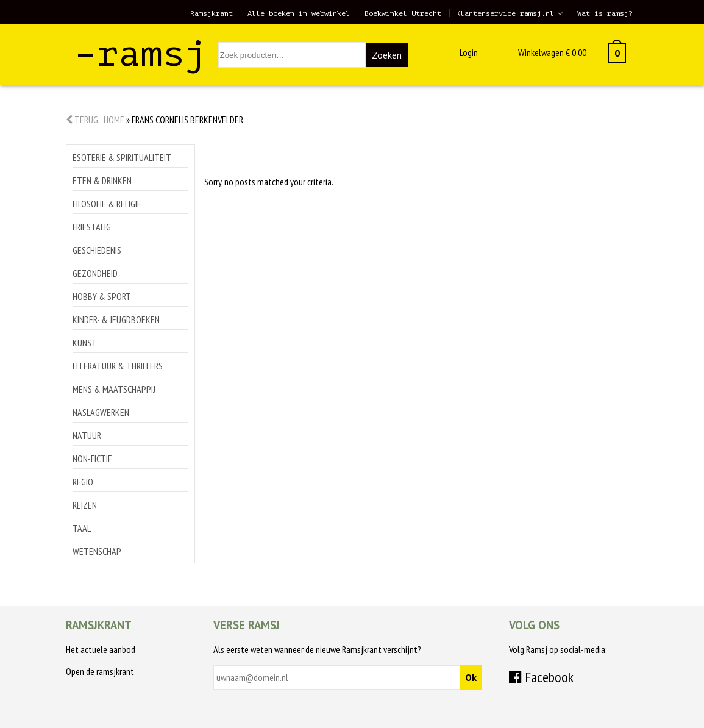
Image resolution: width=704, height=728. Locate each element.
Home (114, 120)
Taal (82, 528)
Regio (83, 482)
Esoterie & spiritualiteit (122, 157)
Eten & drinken (102, 180)
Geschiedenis (97, 250)
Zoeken (387, 55)
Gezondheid (95, 273)
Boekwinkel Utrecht (403, 13)
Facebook (541, 677)
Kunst (85, 343)
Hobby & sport (102, 296)
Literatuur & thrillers (118, 366)
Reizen (85, 505)
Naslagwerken (101, 412)
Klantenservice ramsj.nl (505, 13)
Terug (82, 120)
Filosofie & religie (107, 204)
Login (469, 52)
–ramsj (141, 54)
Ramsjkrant (212, 13)
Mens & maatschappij (114, 389)
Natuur (87, 435)
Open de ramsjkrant (100, 671)
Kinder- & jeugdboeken (116, 319)
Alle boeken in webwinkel (299, 13)
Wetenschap (97, 551)
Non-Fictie (92, 459)
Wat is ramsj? (605, 13)
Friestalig (92, 227)
